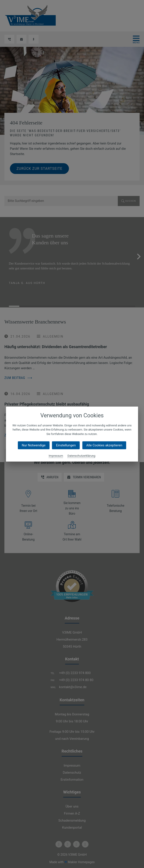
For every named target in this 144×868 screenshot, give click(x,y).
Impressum (56, 456)
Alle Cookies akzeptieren (104, 445)
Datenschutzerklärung (81, 456)
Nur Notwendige (34, 445)
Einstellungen (66, 445)
